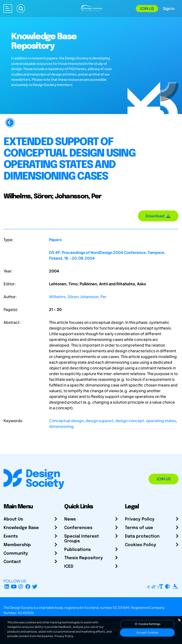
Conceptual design (66, 421)
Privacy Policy (140, 519)
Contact (12, 562)
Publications (77, 550)
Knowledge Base (21, 528)
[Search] (21, 9)
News (70, 519)
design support (99, 421)
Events (11, 536)
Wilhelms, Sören (64, 297)
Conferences (78, 528)
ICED (69, 567)
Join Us (147, 8)
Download (158, 216)
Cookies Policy (141, 545)
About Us (13, 519)
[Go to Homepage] (91, 8)
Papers (55, 240)
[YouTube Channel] (14, 587)
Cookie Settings (147, 624)
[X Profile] (35, 587)
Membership (17, 545)
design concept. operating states (146, 421)
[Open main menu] (8, 9)
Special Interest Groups (82, 539)
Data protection (142, 536)
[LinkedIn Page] (7, 587)
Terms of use (139, 528)
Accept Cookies (147, 632)
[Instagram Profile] (21, 587)
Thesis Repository (84, 558)
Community (16, 553)
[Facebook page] (28, 587)
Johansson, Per (93, 297)
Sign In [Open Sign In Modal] (169, 8)
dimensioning (61, 426)
